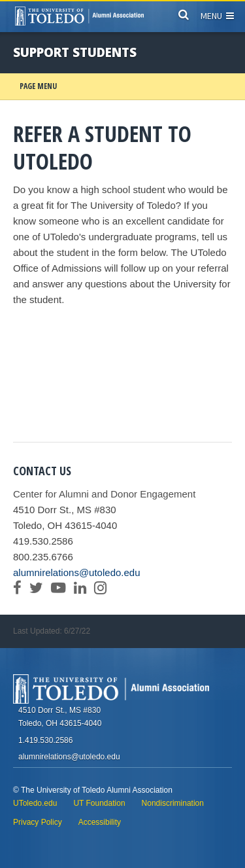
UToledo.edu (35, 803)
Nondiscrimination (173, 803)
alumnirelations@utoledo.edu (77, 572)
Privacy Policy (38, 822)
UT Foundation (99, 803)
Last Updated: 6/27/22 (52, 631)
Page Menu (38, 86)
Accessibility (100, 822)
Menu (217, 16)
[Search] (184, 14)
